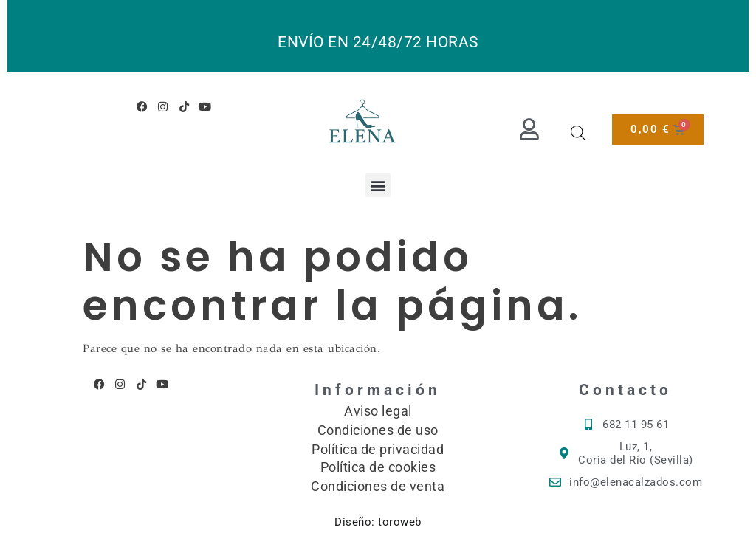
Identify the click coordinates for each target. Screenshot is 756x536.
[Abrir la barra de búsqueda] (578, 133)
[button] (378, 185)
